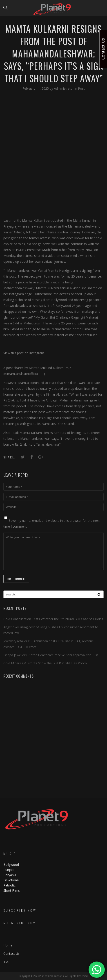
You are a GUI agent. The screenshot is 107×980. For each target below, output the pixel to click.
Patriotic (10, 885)
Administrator (64, 88)
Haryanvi (10, 875)
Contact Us (11, 954)
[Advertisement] (53, 154)
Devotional (11, 880)
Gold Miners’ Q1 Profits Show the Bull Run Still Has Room (45, 663)
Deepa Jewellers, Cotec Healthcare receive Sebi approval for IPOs (51, 655)
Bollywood (11, 865)
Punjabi (9, 870)
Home (8, 945)
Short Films (12, 890)
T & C (8, 962)
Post (81, 88)
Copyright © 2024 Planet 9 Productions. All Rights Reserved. (53, 976)
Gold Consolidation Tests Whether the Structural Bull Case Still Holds (53, 619)
